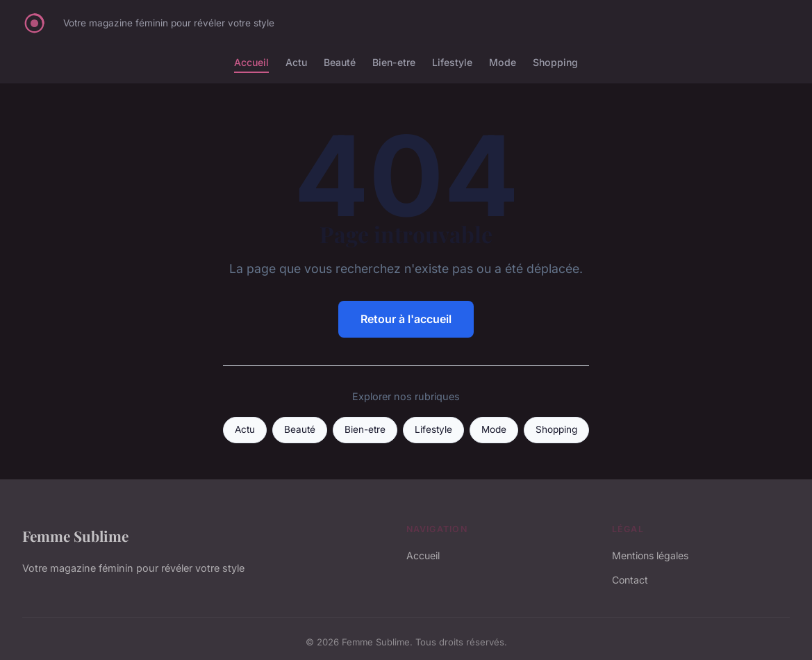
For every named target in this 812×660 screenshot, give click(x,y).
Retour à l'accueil (406, 319)
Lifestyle (452, 62)
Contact (630, 580)
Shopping (555, 62)
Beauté (340, 62)
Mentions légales (650, 555)
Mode (503, 62)
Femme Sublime (75, 536)
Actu (296, 62)
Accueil (251, 62)
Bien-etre (394, 62)
